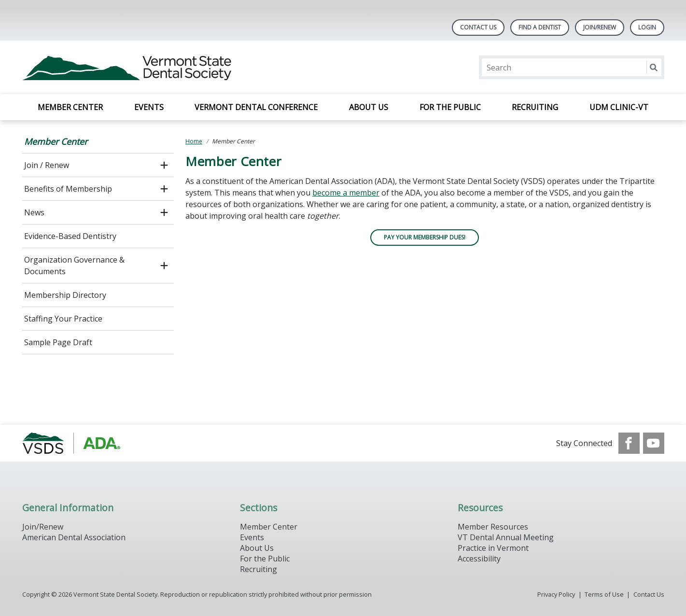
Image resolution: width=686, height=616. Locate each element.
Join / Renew (47, 165)
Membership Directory (65, 295)
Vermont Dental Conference (256, 107)
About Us (369, 107)
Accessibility (479, 559)
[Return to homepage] (147, 67)
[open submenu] (164, 165)
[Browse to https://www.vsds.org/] (71, 443)
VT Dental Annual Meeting (506, 537)
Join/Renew (600, 27)
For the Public (450, 107)
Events (149, 107)
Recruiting (535, 107)
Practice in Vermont (493, 548)
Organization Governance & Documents (74, 266)
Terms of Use (604, 594)
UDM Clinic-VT (619, 107)
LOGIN (647, 27)
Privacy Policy (556, 594)
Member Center (70, 107)
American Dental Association (74, 537)
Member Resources (493, 527)
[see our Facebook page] (629, 443)
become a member (346, 193)
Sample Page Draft (58, 342)
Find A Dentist (540, 27)
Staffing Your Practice (63, 319)
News (34, 212)
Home (194, 141)
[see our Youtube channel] (654, 443)
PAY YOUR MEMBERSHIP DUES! (425, 237)
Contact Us (478, 27)
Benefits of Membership (68, 189)
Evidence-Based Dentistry (70, 236)
